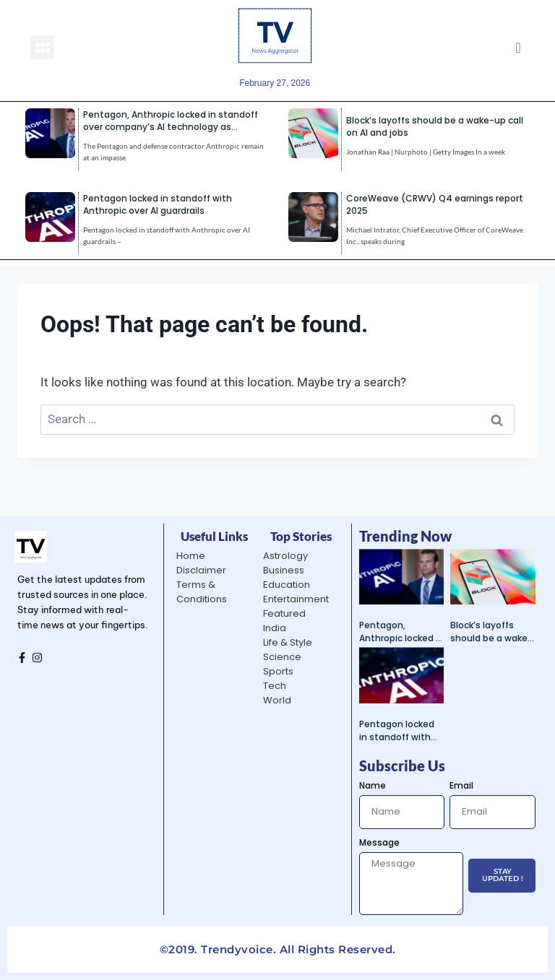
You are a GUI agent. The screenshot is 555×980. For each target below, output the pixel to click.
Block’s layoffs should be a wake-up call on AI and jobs (491, 632)
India (275, 628)
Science (282, 657)
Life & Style (288, 642)
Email (461, 785)
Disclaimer (201, 570)
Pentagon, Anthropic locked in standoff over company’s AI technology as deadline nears (171, 127)
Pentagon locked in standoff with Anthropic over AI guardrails (158, 204)
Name (373, 785)
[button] (42, 47)
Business (284, 570)
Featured (284, 613)
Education (287, 585)
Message (379, 842)
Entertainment (296, 599)
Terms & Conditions (202, 592)
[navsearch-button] (518, 47)
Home (191, 556)
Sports (278, 671)
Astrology (285, 556)
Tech (275, 686)
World (277, 700)
